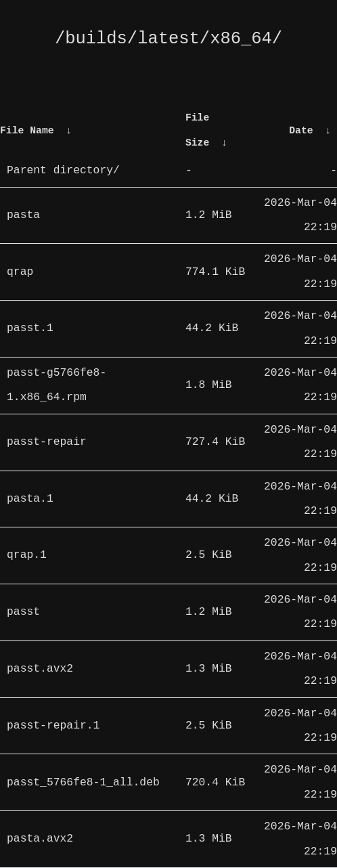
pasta (23, 215)
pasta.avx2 (40, 839)
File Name (27, 131)
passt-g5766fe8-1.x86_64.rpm (57, 385)
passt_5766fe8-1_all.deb (83, 783)
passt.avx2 (40, 669)
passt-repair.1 (53, 726)
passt (23, 612)
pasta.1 (30, 499)
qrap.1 (27, 555)
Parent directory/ (63, 171)
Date (301, 131)
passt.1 (30, 328)
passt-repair (47, 442)
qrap (20, 272)
